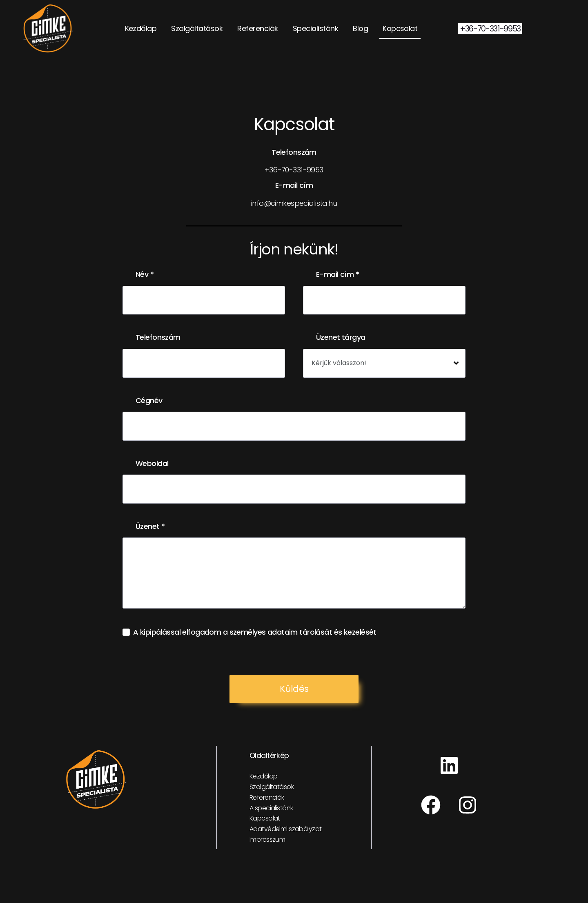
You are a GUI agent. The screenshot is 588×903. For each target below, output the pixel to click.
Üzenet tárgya (341, 337)
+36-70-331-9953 (490, 29)
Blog (360, 28)
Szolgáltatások (197, 28)
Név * (145, 274)
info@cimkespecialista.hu (294, 203)
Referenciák (257, 28)
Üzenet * (150, 526)
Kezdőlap (141, 28)
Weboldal (152, 464)
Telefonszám (158, 337)
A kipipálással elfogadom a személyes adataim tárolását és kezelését (255, 632)
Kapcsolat (400, 28)
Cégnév (149, 401)
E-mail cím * (337, 274)
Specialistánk (315, 28)
